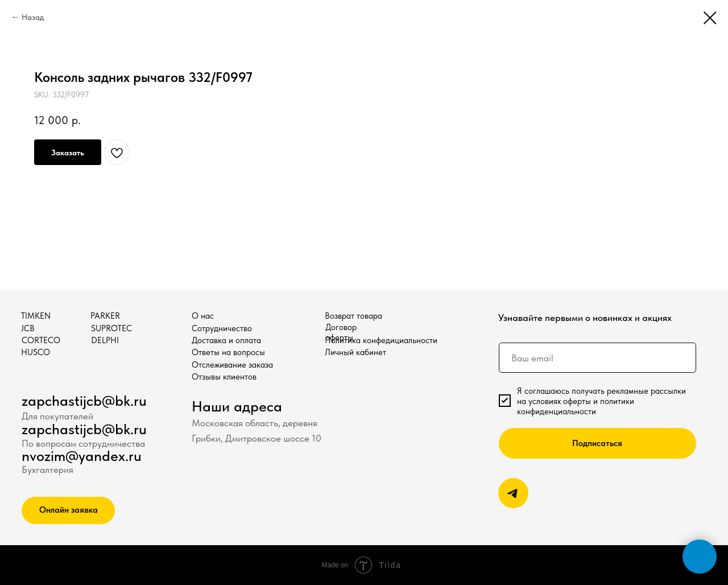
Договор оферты (341, 332)
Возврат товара (353, 316)
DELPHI (105, 340)
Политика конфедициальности (381, 340)
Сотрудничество (222, 328)
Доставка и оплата (226, 340)
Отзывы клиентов (224, 377)
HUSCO (36, 352)
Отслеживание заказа (232, 365)
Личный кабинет (355, 352)
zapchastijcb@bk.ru (84, 401)
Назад (33, 17)
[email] (597, 358)
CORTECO (41, 340)
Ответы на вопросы (228, 352)
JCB (28, 328)
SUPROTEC (111, 328)
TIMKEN (36, 316)
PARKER (105, 316)
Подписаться (597, 443)
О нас (203, 316)
